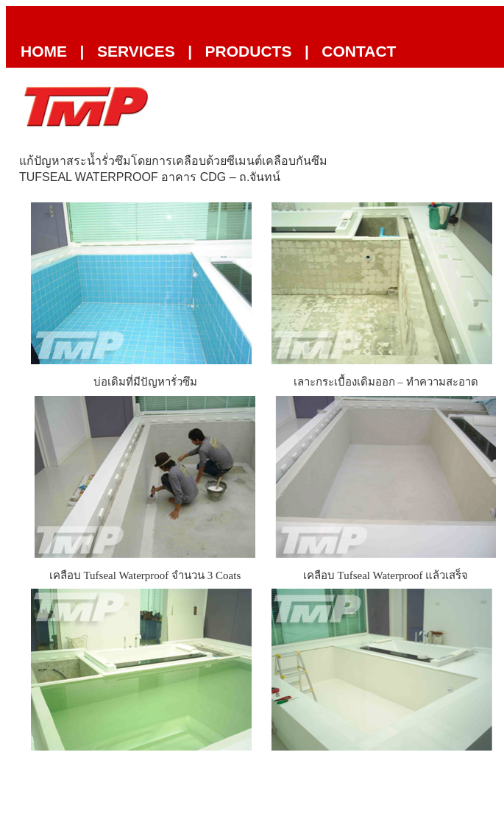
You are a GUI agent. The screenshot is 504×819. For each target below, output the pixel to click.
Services (136, 51)
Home (44, 51)
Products (249, 51)
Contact (359, 51)
